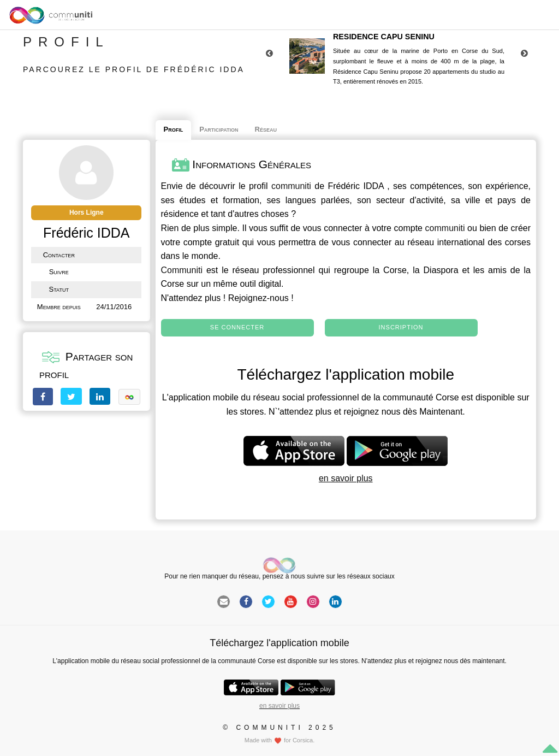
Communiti (182, 270)
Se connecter (237, 327)
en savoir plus (346, 478)
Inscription (401, 327)
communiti (291, 186)
